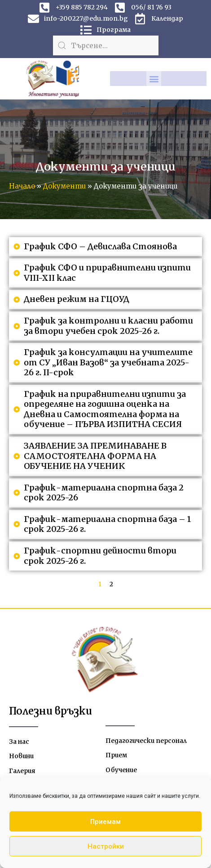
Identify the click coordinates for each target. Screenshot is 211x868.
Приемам (105, 822)
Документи (64, 186)
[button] (154, 79)
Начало (22, 186)
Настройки (106, 846)
